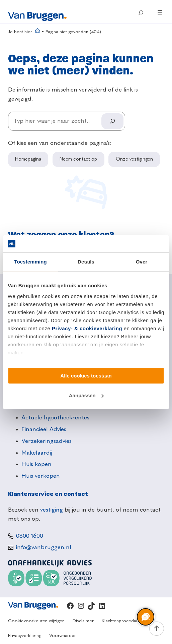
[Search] (112, 121)
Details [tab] (86, 262)
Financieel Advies (44, 429)
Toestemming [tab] (30, 262)
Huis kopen (36, 464)
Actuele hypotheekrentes (55, 418)
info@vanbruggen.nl (44, 547)
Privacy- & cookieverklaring (87, 328)
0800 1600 (30, 536)
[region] (145, 617)
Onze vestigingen (134, 159)
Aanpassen (86, 395)
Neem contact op (78, 159)
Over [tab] (142, 262)
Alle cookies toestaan (86, 376)
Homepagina (28, 159)
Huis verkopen (41, 476)
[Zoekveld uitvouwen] (141, 13)
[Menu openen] (160, 13)
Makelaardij (37, 453)
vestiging (52, 510)
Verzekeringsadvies (47, 441)
